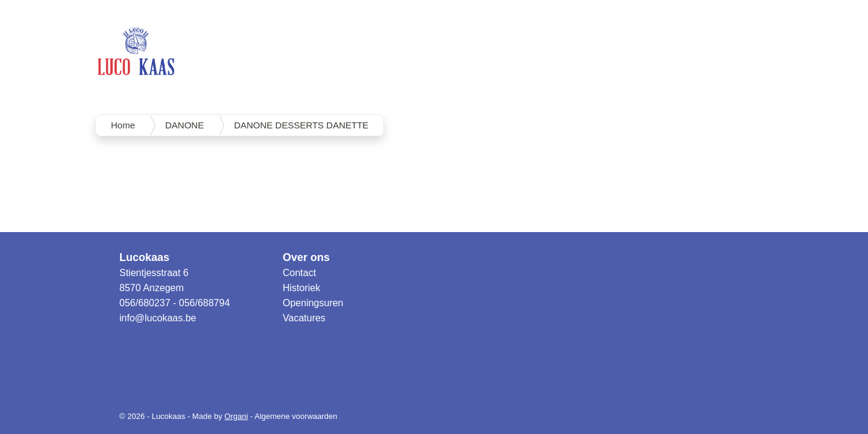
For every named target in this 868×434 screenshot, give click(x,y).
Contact (299, 273)
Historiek (301, 288)
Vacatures (304, 318)
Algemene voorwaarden (296, 416)
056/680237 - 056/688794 (175, 303)
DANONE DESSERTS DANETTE (301, 125)
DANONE (184, 125)
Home (123, 125)
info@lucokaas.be (158, 318)
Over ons (306, 257)
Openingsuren (313, 303)
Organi (236, 416)
